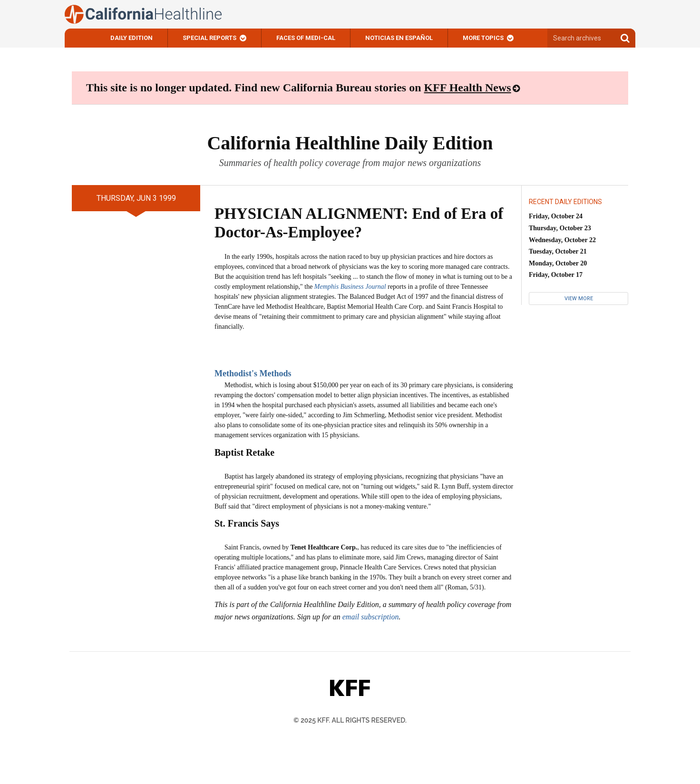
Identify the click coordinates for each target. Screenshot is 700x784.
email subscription (371, 617)
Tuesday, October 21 (558, 251)
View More (579, 299)
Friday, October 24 (556, 216)
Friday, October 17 (556, 275)
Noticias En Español (399, 38)
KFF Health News (468, 88)
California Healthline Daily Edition (350, 143)
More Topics (483, 38)
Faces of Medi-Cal (306, 38)
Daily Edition (131, 38)
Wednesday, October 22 (562, 240)
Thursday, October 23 (560, 228)
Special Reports (209, 38)
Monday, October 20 (558, 263)
